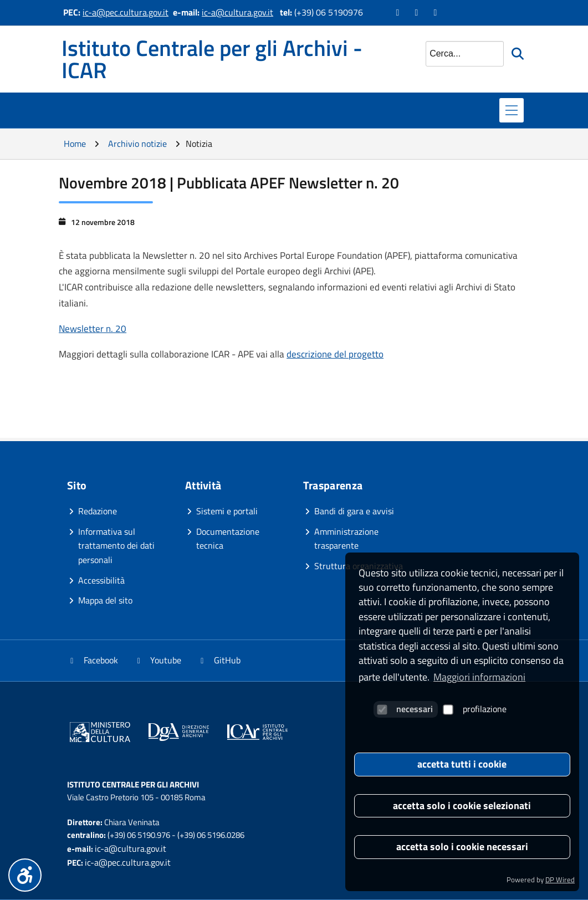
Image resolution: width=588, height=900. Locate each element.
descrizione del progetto (335, 354)
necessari (405, 709)
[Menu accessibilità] (25, 875)
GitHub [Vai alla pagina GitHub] (219, 660)
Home (75, 144)
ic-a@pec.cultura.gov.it (126, 12)
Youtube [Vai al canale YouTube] (158, 660)
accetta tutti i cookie (462, 764)
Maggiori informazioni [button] (479, 677)
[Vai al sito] (100, 734)
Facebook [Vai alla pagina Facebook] (93, 660)
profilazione (475, 709)
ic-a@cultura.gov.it (237, 12)
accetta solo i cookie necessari (462, 847)
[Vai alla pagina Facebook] (399, 12)
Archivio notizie (137, 144)
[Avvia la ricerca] (519, 54)
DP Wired (560, 879)
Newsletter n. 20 (93, 329)
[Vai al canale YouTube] (418, 12)
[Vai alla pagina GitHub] (437, 12)
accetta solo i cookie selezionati (462, 806)
